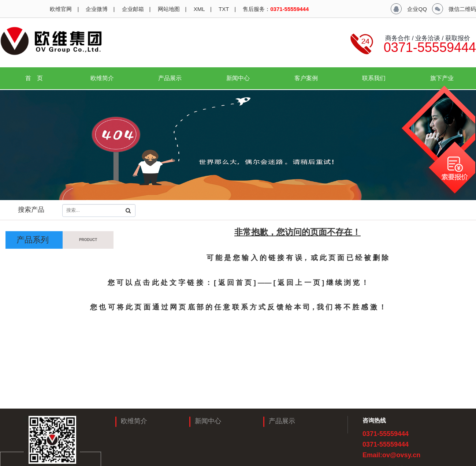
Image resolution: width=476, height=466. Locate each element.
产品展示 (173, 78)
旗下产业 (445, 78)
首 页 (34, 78)
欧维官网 (60, 9)
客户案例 (306, 78)
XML (198, 9)
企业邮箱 (132, 9)
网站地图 (168, 9)
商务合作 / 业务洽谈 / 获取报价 (427, 38)
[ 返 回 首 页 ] (235, 283)
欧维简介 (105, 78)
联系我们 (374, 78)
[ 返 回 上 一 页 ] (300, 283)
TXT (223, 9)
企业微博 (96, 9)
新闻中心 (241, 78)
